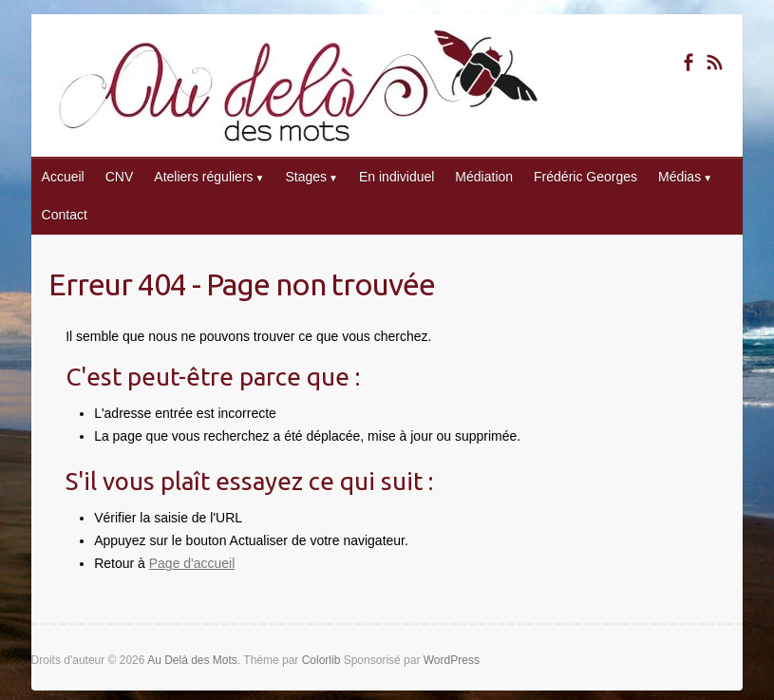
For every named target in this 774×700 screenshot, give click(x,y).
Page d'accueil (192, 563)
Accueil (63, 177)
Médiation (484, 177)
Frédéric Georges (585, 177)
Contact (65, 215)
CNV (120, 177)
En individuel (396, 177)
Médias (680, 177)
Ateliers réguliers (203, 177)
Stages (306, 177)
